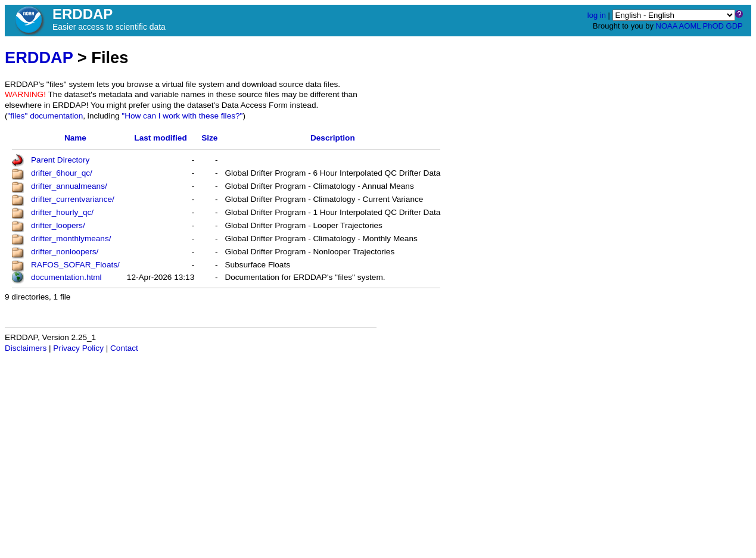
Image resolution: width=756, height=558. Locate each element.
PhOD (713, 26)
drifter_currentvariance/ (73, 199)
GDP (735, 26)
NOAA (667, 26)
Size (209, 138)
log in (597, 15)
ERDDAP (39, 57)
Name (75, 138)
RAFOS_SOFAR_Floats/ (75, 265)
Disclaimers (26, 348)
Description (333, 138)
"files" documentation (46, 116)
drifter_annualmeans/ (69, 186)
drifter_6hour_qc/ (62, 173)
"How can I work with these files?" (182, 116)
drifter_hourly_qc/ (62, 212)
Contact (124, 348)
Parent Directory (60, 160)
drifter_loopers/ (58, 225)
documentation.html (66, 277)
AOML (690, 26)
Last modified (160, 138)
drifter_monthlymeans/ (71, 239)
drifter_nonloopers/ (65, 252)
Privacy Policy (78, 348)
